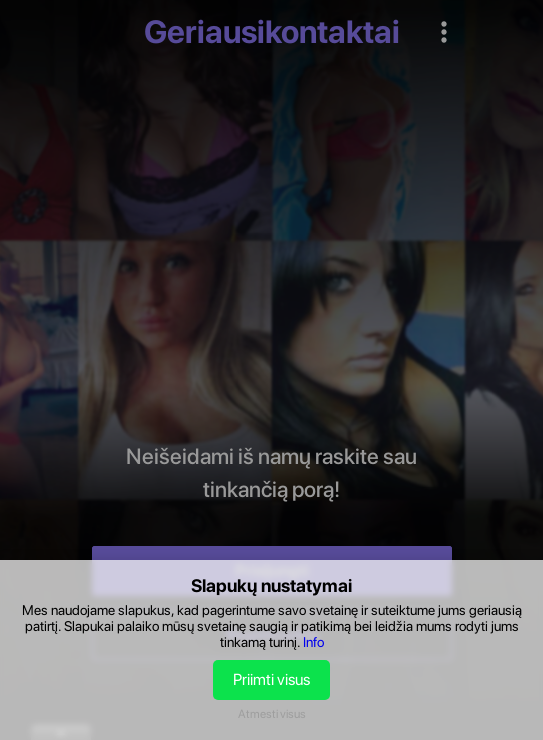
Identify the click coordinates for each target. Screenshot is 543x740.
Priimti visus (271, 679)
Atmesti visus (272, 714)
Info (313, 642)
